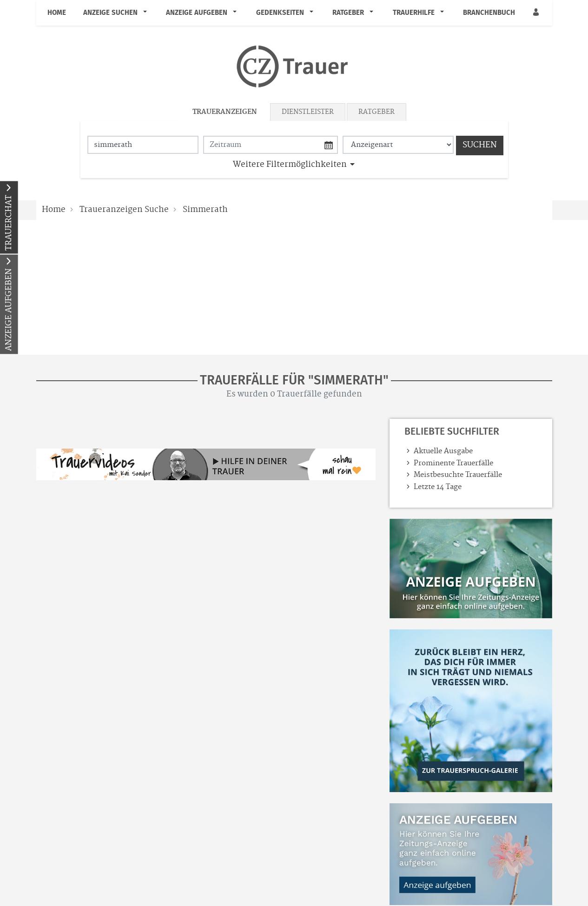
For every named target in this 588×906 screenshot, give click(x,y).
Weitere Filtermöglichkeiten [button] (290, 165)
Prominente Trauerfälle (453, 463)
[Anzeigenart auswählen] (398, 145)
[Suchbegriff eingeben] (143, 145)
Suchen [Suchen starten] (480, 145)
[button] (147, 13)
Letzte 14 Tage (438, 487)
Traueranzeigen (225, 112)
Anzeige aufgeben (197, 13)
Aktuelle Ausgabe (443, 451)
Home (57, 13)
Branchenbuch (489, 13)
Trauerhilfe (414, 13)
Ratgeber (348, 13)
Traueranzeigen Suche (124, 210)
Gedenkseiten (280, 13)
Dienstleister (308, 112)
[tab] (225, 112)
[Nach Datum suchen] (271, 145)
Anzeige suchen (110, 13)
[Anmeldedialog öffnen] (537, 13)
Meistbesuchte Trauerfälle (458, 475)
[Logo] (294, 66)
